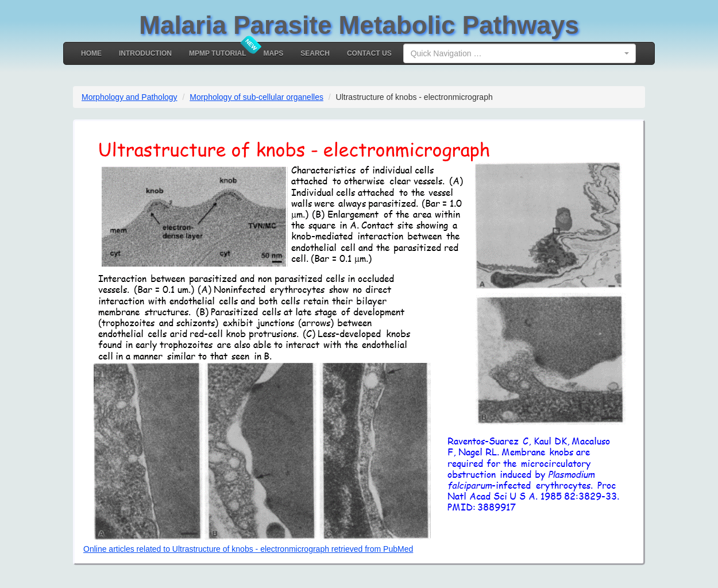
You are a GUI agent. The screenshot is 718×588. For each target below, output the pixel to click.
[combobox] (520, 53)
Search (315, 53)
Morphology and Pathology (130, 97)
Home (91, 53)
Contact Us (369, 53)
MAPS (274, 53)
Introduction (145, 53)
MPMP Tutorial (218, 53)
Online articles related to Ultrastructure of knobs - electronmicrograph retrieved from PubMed (248, 549)
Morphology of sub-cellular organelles (256, 97)
